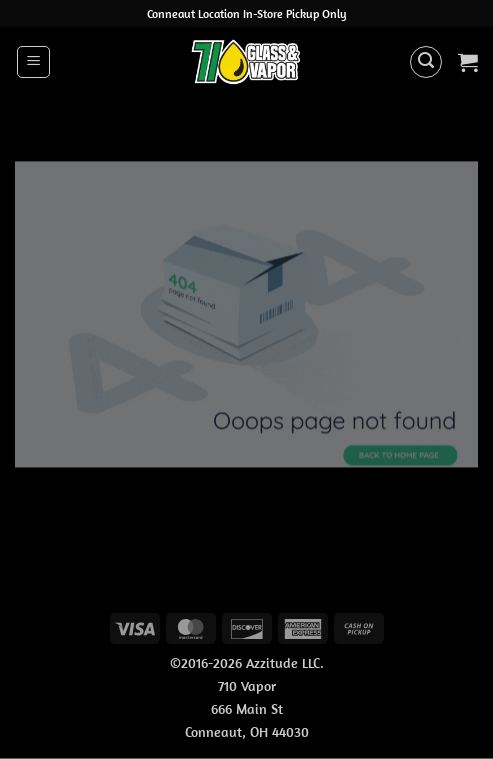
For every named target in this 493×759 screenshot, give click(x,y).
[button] (33, 62)
